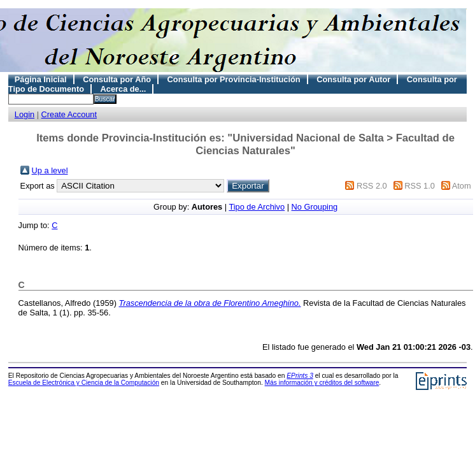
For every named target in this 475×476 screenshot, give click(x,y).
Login (25, 114)
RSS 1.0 (420, 186)
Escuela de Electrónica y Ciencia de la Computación (84, 383)
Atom (462, 186)
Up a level (50, 170)
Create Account (69, 114)
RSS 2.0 (372, 186)
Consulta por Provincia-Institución (234, 79)
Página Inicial (41, 79)
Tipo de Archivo (257, 207)
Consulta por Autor (353, 79)
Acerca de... (124, 89)
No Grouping (315, 207)
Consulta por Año (117, 79)
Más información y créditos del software (322, 383)
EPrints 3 (300, 376)
